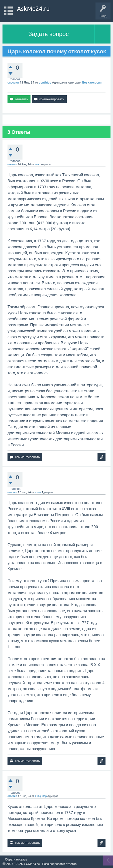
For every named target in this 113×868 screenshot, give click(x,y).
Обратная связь (16, 860)
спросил (13, 83)
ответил (12, 164)
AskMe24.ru (33, 9)
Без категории (92, 83)
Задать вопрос (48, 34)
